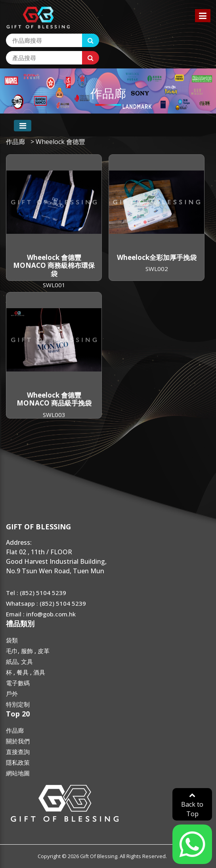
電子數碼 (18, 683)
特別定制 (18, 704)
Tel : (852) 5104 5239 (36, 593)
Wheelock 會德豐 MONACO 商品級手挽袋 (54, 399)
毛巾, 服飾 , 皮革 (28, 651)
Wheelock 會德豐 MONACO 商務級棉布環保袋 (54, 265)
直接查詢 (18, 752)
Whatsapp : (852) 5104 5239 (46, 603)
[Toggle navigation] (23, 126)
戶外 (12, 694)
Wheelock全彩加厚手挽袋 (157, 257)
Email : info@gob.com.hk (41, 614)
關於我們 (18, 741)
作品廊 (15, 142)
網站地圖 (18, 773)
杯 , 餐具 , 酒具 (26, 672)
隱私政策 (18, 762)
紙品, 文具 (19, 661)
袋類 (12, 640)
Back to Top (192, 805)
